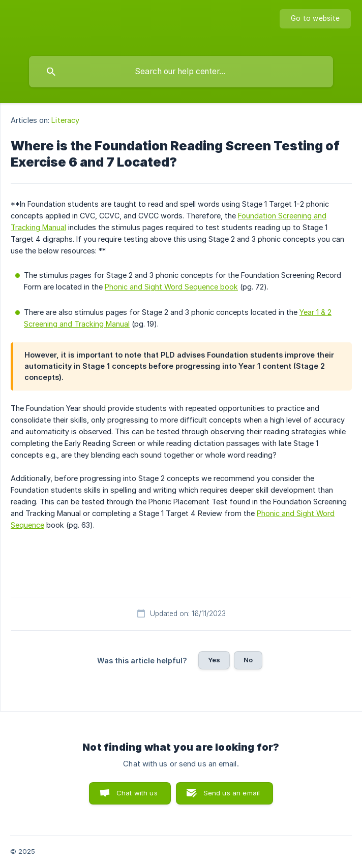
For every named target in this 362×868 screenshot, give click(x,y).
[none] (315, 19)
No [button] (248, 660)
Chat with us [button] (137, 793)
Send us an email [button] (232, 793)
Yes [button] (214, 660)
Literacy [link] (65, 120)
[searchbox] (181, 72)
